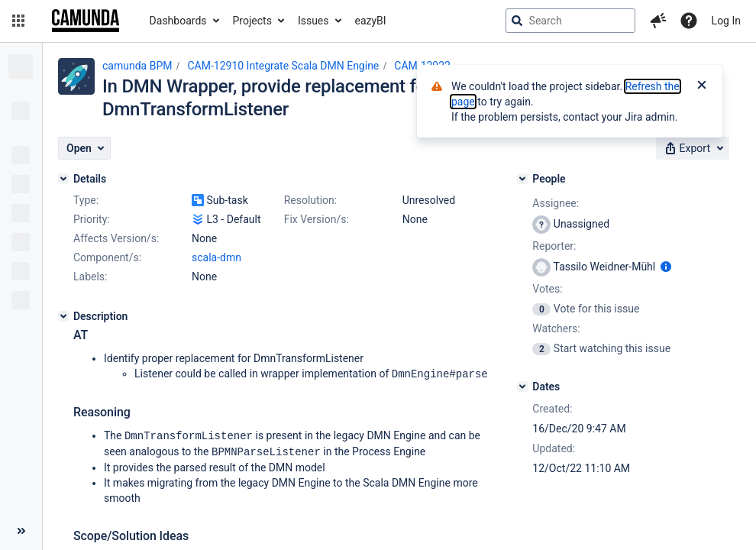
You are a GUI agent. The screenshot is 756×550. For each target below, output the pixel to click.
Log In (726, 21)
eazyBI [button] (371, 21)
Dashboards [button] (178, 21)
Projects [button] (252, 21)
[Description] (63, 316)
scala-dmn (216, 257)
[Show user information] (666, 267)
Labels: (90, 277)
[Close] (702, 86)
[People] (522, 179)
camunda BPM (137, 66)
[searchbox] (570, 21)
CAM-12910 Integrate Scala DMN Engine (283, 66)
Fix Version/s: (317, 219)
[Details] (63, 179)
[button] (18, 21)
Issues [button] (313, 21)
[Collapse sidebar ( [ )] (21, 531)
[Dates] (522, 387)
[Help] (689, 21)
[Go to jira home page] (86, 21)
